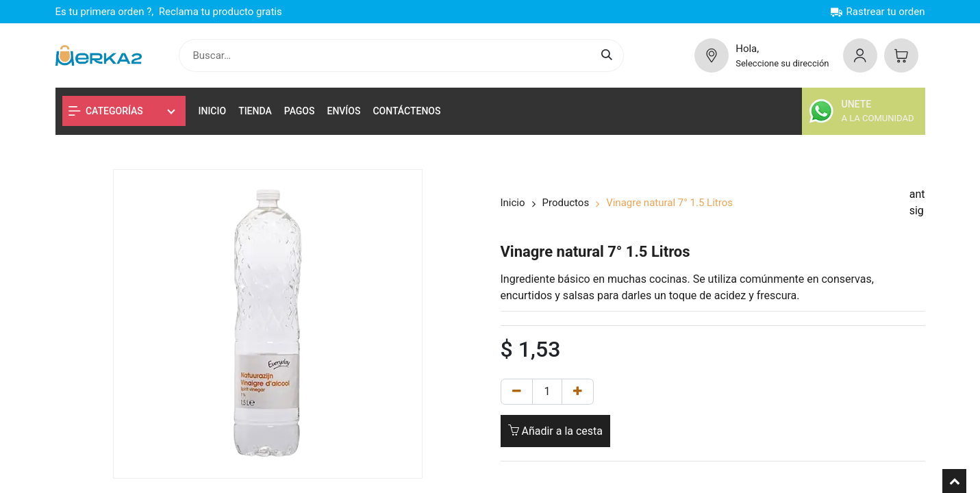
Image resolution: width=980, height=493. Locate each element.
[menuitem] (213, 111)
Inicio (513, 203)
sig (917, 211)
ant (917, 194)
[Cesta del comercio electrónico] (901, 55)
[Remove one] (517, 392)
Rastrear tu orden (878, 12)
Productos (566, 203)
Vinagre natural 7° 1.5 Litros (669, 203)
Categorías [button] (106, 111)
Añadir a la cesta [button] (556, 431)
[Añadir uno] (578, 392)
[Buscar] (609, 56)
